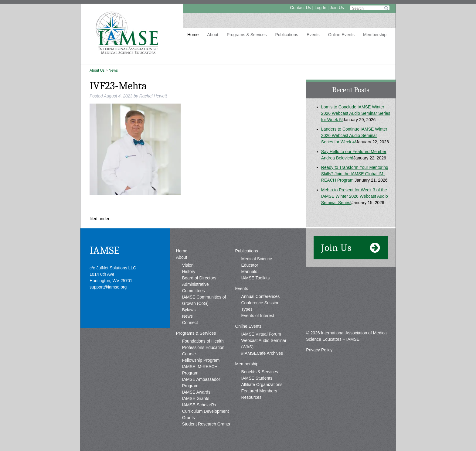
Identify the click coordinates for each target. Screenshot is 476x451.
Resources (251, 397)
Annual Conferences (260, 296)
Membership (375, 35)
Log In (320, 8)
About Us (97, 70)
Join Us (337, 8)
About (213, 35)
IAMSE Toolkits (255, 278)
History (189, 272)
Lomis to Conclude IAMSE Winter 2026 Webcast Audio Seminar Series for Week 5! (356, 113)
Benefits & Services (259, 372)
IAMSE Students (257, 378)
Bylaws (189, 310)
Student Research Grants (206, 424)
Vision (188, 265)
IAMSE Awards (196, 392)
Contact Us (300, 8)
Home (193, 35)
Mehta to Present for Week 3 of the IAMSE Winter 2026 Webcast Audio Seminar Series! (355, 196)
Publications (287, 35)
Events (313, 35)
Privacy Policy (319, 350)
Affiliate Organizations (262, 384)
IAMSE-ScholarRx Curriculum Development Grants (206, 411)
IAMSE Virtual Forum (261, 334)
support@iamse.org (108, 287)
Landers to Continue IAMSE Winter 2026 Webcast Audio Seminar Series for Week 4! (354, 135)
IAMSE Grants (196, 398)
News (113, 70)
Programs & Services (247, 35)
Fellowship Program (201, 360)
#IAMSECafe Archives (262, 353)
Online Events (341, 35)
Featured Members (259, 391)
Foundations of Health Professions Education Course (203, 347)
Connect (190, 323)
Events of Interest (258, 316)
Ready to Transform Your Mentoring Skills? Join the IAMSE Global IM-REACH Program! (355, 174)
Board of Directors (199, 278)
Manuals (249, 272)
